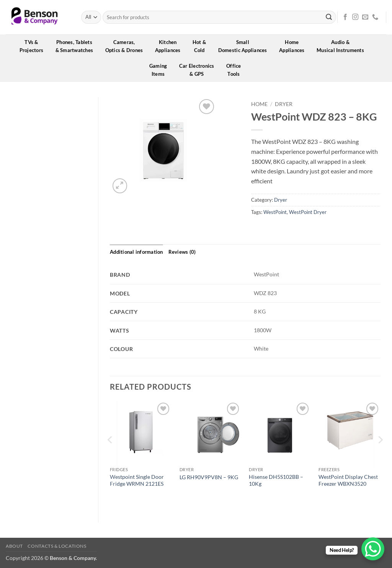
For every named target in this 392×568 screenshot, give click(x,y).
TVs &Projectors (34, 46)
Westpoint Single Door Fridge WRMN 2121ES (137, 480)
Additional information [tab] (136, 252)
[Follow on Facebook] (345, 17)
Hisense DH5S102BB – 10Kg (276, 480)
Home (259, 104)
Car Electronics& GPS (199, 70)
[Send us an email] (365, 17)
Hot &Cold (202, 46)
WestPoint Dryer (308, 212)
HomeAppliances (294, 46)
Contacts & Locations (57, 546)
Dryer (284, 104)
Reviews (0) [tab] (182, 252)
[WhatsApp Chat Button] (373, 549)
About (14, 546)
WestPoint (275, 212)
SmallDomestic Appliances (245, 46)
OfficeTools (236, 70)
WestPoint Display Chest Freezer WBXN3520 (348, 480)
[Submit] (329, 17)
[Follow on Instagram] (355, 17)
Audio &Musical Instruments (343, 46)
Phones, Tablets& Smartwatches (77, 46)
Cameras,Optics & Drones (127, 46)
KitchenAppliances (170, 46)
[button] (120, 186)
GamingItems (161, 70)
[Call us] (375, 17)
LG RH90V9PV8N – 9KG (209, 477)
